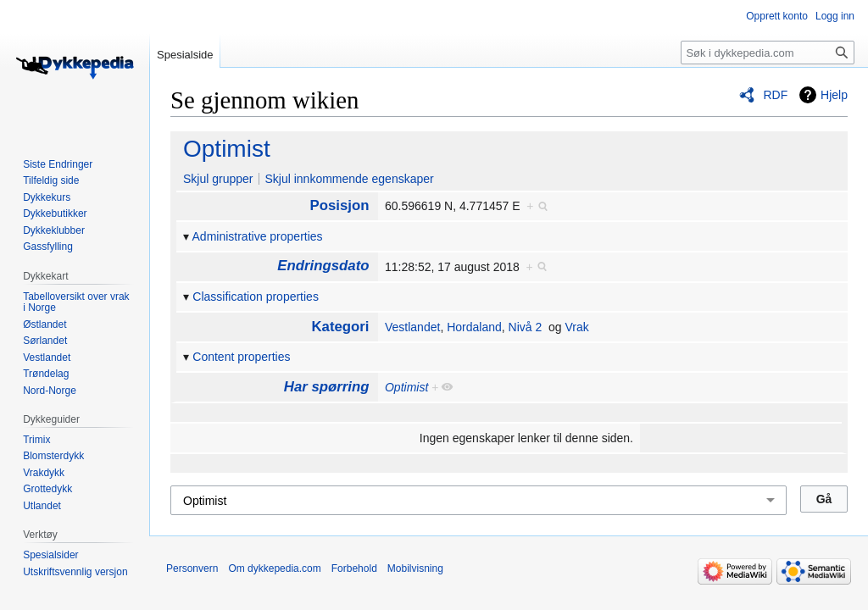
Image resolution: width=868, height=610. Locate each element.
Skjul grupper (218, 179)
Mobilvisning (415, 568)
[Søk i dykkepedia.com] (768, 53)
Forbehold (354, 568)
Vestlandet (412, 327)
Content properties (241, 357)
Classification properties (256, 297)
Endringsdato (323, 266)
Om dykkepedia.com (274, 568)
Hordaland (474, 327)
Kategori (340, 327)
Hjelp (834, 95)
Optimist (227, 149)
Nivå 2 (526, 327)
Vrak (576, 327)
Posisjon (340, 205)
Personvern (192, 568)
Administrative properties (258, 236)
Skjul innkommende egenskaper (349, 179)
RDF (775, 95)
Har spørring (327, 387)
